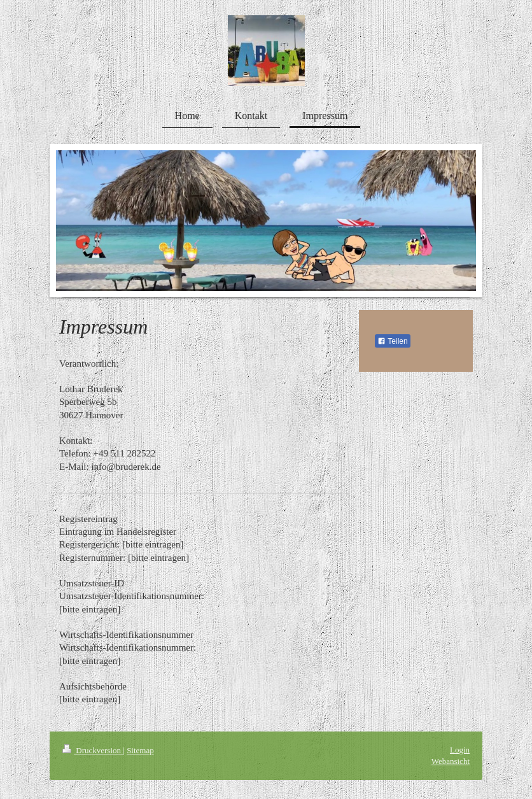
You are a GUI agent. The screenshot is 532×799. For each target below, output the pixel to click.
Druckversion (93, 750)
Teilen (392, 341)
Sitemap (140, 750)
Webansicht (451, 761)
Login (460, 750)
